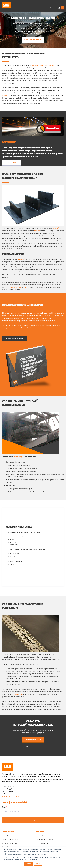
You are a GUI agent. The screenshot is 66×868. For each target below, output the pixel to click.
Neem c (5, 797)
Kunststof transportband (10, 840)
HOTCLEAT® (18, 457)
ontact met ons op (13, 797)
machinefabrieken (37, 65)
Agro (21, 287)
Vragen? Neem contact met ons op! (33, 747)
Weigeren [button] (38, 864)
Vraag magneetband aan (33, 740)
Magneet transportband (10, 843)
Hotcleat (5, 95)
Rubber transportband (9, 836)
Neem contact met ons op (33, 40)
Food (26, 287)
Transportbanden (8, 832)
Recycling (15, 287)
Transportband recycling (44, 836)
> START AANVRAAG (12, 163)
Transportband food (43, 843)
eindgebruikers (50, 65)
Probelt (37, 231)
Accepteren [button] (28, 864)
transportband (24, 313)
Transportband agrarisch (44, 840)
